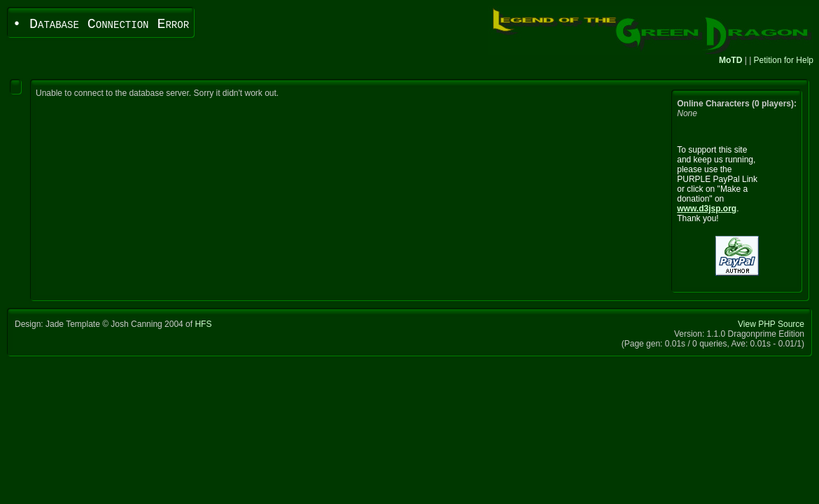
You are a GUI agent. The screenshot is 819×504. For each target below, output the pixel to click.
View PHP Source (771, 324)
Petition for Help (784, 60)
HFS (203, 324)
